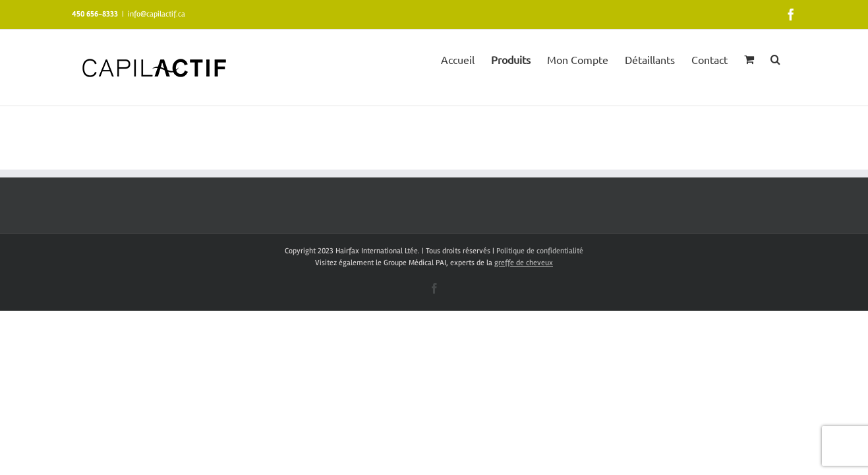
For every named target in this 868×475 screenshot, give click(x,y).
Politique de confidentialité (540, 251)
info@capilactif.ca (157, 14)
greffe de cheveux (524, 263)
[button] (792, 58)
